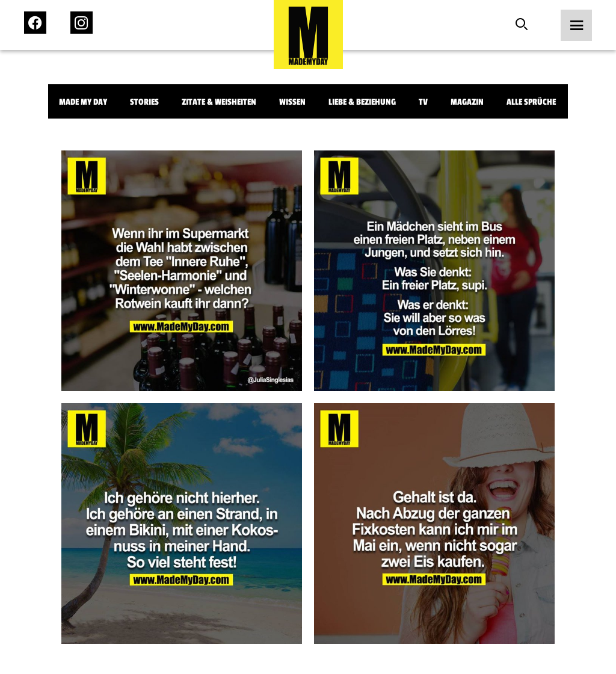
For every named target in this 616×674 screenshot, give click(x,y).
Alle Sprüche (531, 102)
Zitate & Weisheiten (219, 102)
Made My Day (83, 102)
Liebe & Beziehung (362, 102)
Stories (144, 102)
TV (423, 102)
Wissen (292, 102)
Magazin (467, 102)
